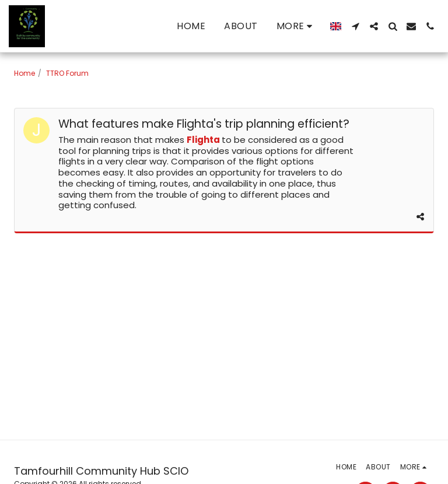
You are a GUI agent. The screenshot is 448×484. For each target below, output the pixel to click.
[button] (355, 26)
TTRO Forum (67, 73)
